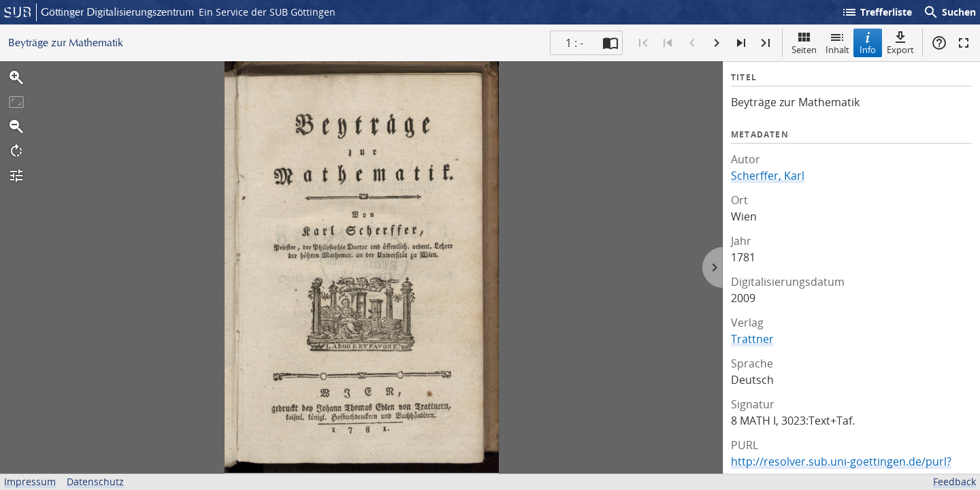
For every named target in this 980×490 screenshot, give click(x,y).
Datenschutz (95, 481)
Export (900, 43)
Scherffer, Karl (768, 176)
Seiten (804, 43)
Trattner (752, 339)
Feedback (954, 481)
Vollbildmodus (964, 43)
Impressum (30, 481)
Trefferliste (877, 12)
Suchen (949, 12)
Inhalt (837, 43)
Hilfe (939, 43)
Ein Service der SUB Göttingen (267, 12)
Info (868, 43)
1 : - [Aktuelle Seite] (574, 43)
